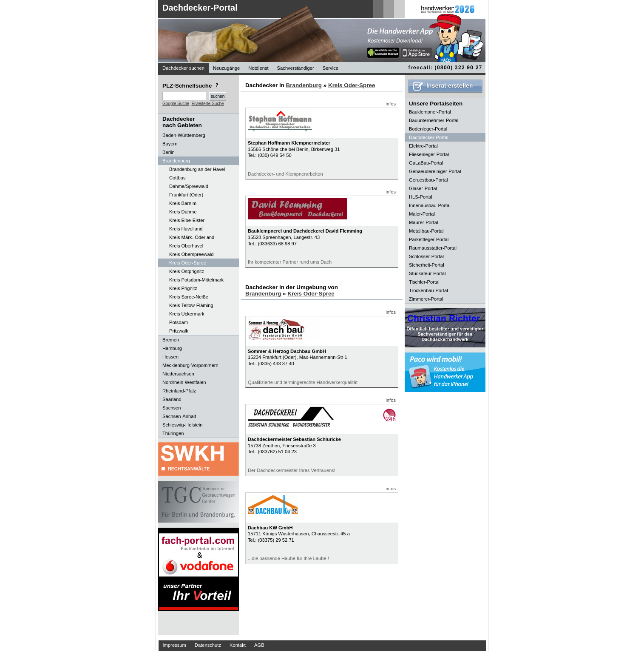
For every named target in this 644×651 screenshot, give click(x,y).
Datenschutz (208, 645)
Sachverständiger (296, 68)
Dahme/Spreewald (189, 186)
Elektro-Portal (423, 146)
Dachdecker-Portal (200, 8)
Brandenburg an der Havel (197, 169)
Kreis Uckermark (187, 314)
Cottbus (177, 178)
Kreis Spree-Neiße (189, 297)
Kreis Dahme (183, 212)
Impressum (174, 645)
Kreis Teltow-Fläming (191, 305)
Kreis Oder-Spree (188, 263)
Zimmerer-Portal (426, 299)
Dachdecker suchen (183, 68)
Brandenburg (304, 85)
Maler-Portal (422, 214)
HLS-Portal (421, 197)
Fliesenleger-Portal (429, 154)
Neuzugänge (226, 68)
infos (391, 104)
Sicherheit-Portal (427, 265)
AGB (259, 645)
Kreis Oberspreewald (191, 254)
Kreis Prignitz (183, 288)
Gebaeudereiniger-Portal (435, 171)
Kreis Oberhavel (186, 246)
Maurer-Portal (423, 222)
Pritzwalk (179, 331)
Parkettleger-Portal (429, 239)
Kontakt (238, 645)
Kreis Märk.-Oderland (192, 237)
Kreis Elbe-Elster (187, 220)
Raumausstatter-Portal (433, 248)
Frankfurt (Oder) (186, 195)
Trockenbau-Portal (428, 290)
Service (331, 68)
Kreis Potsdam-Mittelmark (196, 280)
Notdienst (258, 68)
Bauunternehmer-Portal (434, 120)
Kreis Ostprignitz (187, 271)
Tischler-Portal (424, 282)
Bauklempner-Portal (430, 112)
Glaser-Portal (423, 188)
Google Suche (176, 104)
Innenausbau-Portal (430, 205)
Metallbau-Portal (426, 231)
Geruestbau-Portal (428, 180)
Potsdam (179, 322)
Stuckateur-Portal (427, 273)
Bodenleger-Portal (428, 129)
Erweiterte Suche (207, 104)
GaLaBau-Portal (426, 163)
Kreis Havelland (186, 229)
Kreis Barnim (183, 203)
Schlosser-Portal (426, 256)
